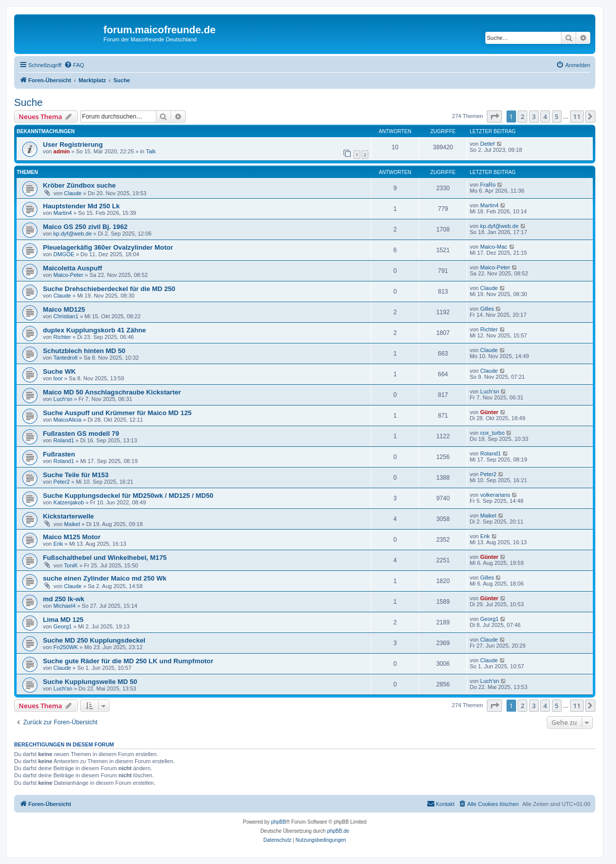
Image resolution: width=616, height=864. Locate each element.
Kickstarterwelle (68, 516)
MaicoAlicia (68, 420)
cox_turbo (492, 433)
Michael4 (65, 606)
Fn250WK (66, 647)
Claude (73, 193)
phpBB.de (338, 831)
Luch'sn (63, 399)
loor (58, 378)
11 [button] (577, 117)
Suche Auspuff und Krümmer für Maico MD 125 (117, 413)
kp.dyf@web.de (73, 234)
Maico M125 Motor (72, 537)
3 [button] (534, 117)
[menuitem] (74, 65)
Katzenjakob (69, 502)
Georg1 (63, 626)
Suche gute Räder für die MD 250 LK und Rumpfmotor (128, 661)
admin (62, 151)
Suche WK (59, 371)
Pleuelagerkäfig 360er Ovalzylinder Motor (108, 247)
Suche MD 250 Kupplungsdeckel (94, 640)
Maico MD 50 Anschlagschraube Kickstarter (112, 392)
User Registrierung (73, 145)
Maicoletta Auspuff (72, 268)
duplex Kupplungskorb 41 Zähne (94, 330)
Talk (151, 151)
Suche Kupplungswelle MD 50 (90, 682)
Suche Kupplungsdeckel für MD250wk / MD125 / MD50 (128, 496)
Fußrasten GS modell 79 (81, 434)
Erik (58, 544)
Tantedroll (66, 358)
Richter (62, 337)
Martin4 (63, 213)
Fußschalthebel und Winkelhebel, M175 (105, 558)
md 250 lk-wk (64, 599)
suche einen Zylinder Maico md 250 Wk (105, 578)
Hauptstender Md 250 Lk (81, 206)
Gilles (487, 309)
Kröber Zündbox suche (79, 185)
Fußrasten (59, 454)
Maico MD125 (64, 309)
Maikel (72, 524)
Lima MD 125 (63, 620)
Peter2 (62, 482)
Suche (29, 102)
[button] (494, 117)
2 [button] (522, 117)
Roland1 (64, 440)
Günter (489, 412)
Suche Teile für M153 (76, 475)
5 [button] (557, 117)
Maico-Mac (494, 247)
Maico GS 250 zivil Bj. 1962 (85, 227)
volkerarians (495, 495)
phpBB (278, 822)
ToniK (71, 565)
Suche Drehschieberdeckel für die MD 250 (109, 289)
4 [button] (545, 117)
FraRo (488, 185)
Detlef (488, 144)
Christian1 (66, 316)
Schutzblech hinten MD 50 (84, 351)
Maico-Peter (68, 275)
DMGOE (64, 254)
